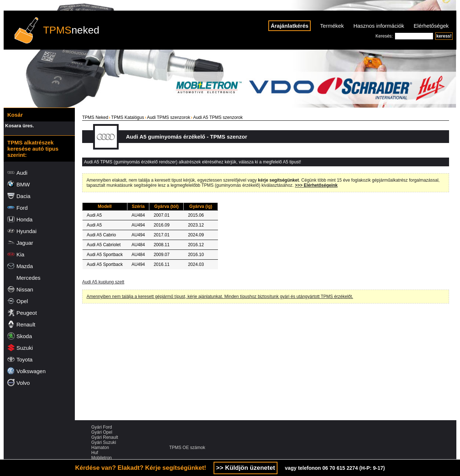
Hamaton (100, 448)
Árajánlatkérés (289, 26)
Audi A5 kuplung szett (103, 282)
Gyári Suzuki (104, 442)
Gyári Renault (105, 437)
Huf (95, 453)
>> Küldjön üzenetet (246, 468)
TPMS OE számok (187, 448)
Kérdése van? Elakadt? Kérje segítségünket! (141, 468)
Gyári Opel (102, 432)
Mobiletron (101, 458)
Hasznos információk (379, 26)
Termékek (332, 26)
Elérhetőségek (431, 26)
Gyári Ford (102, 427)
